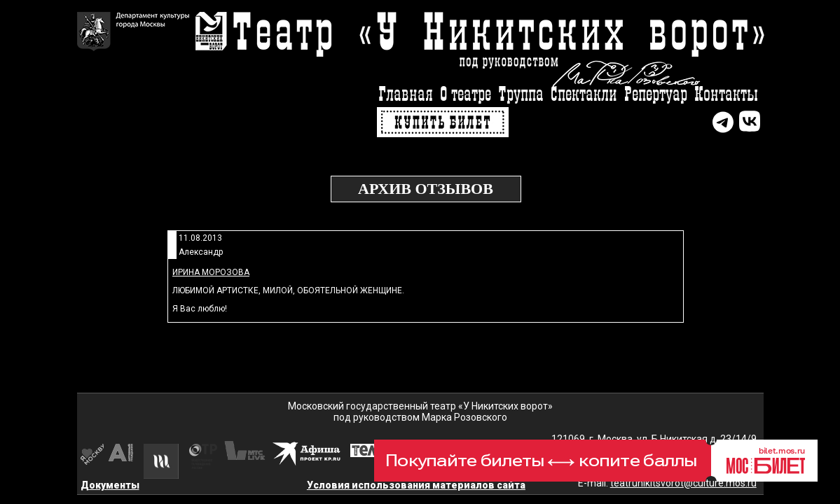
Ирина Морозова (211, 272)
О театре (466, 95)
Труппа (521, 95)
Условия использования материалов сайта (416, 485)
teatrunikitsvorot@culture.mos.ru (683, 483)
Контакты (726, 95)
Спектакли (584, 95)
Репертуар (656, 95)
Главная (406, 95)
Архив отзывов (426, 189)
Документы (110, 485)
